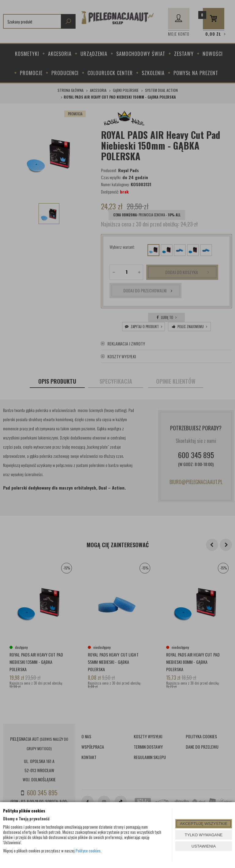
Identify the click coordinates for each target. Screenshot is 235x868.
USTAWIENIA (204, 846)
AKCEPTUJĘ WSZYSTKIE (204, 824)
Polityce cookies (88, 851)
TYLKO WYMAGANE (204, 835)
